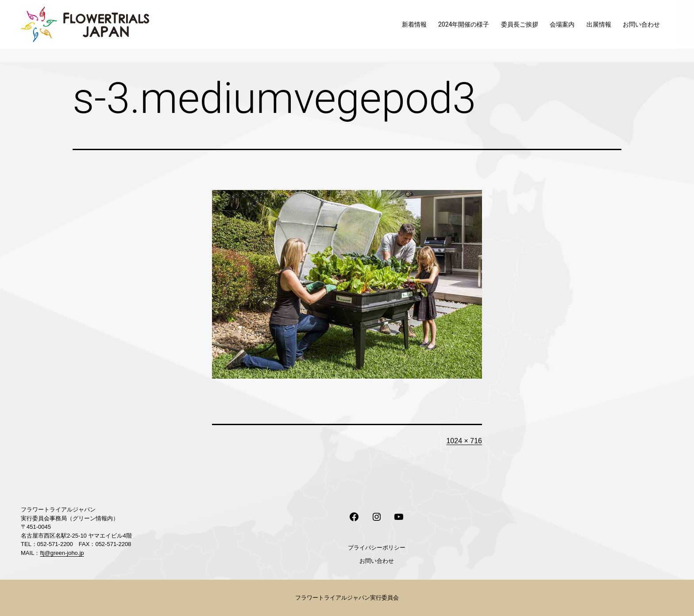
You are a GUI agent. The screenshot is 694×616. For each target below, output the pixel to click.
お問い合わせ (641, 24)
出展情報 (599, 24)
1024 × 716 (464, 441)
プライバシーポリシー (377, 548)
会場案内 (562, 24)
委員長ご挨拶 (520, 24)
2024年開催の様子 (464, 24)
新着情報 (414, 24)
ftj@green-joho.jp (62, 553)
